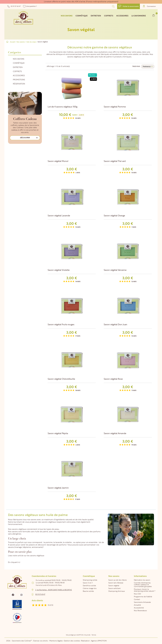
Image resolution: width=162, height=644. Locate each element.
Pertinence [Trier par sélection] (148, 67)
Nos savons (19, 59)
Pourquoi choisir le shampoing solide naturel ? (145, 590)
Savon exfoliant (114, 589)
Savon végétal (114, 586)
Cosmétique (19, 63)
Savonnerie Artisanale (142, 602)
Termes (94, 635)
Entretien (18, 67)
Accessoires (19, 76)
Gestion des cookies (72, 641)
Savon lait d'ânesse (116, 583)
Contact (137, 600)
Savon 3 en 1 (88, 583)
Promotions (19, 80)
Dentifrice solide (89, 586)
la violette (67, 543)
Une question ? (30, 6)
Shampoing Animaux (117, 591)
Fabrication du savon (142, 580)
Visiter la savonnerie (128, 6)
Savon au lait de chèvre (117, 580)
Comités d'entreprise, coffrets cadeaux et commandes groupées (143, 585)
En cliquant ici (14, 562)
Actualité (137, 605)
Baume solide (88, 591)
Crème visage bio (90, 589)
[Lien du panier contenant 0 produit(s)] (154, 15)
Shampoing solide (90, 580)
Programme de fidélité (143, 597)
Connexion (149, 6)
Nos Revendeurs (140, 611)
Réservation (19, 84)
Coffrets (17, 72)
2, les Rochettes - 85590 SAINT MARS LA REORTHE (54, 590)
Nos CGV (137, 594)
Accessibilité (139, 608)
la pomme (48, 543)
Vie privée (87, 635)
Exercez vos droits (41, 641)
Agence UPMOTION (99, 641)
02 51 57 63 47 (14, 6)
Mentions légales (56, 641)
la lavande (58, 543)
